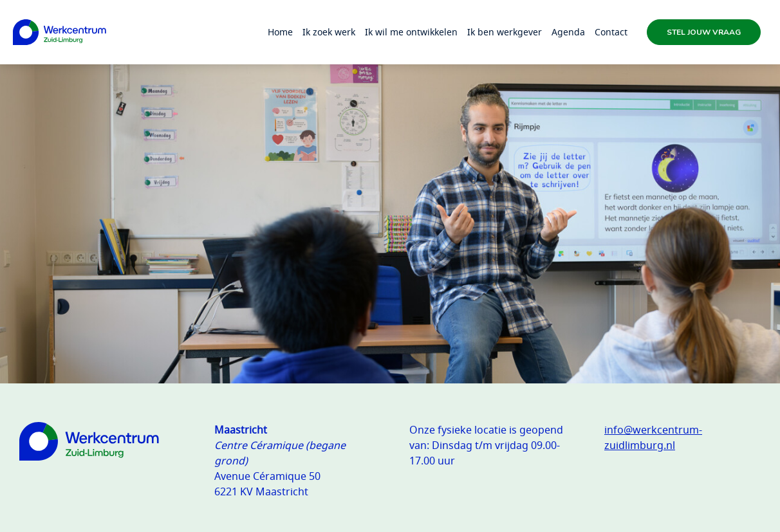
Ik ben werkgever (505, 32)
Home (280, 32)
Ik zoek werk (329, 32)
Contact (611, 32)
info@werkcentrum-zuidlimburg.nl (653, 437)
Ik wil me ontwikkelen (411, 32)
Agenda (568, 32)
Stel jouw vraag (704, 32)
